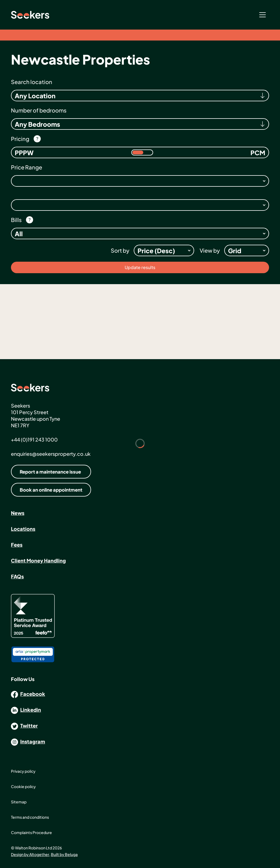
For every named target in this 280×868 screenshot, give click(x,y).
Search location (32, 82)
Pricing (20, 139)
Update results (140, 267)
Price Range (27, 167)
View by (210, 250)
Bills (16, 220)
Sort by (120, 250)
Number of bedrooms (39, 110)
